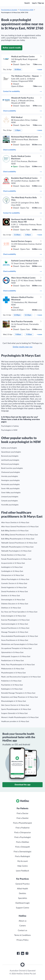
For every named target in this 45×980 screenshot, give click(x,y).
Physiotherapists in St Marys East (13, 673)
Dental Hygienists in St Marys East (14, 588)
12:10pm (28, 315)
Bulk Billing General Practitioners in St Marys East (19, 535)
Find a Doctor (22, 813)
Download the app (22, 785)
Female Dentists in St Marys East (13, 555)
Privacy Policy (22, 940)
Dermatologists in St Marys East (13, 600)
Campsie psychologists (9, 501)
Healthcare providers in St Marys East (15, 722)
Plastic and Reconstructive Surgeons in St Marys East (21, 677)
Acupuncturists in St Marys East (13, 563)
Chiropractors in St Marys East (12, 575)
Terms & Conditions (22, 935)
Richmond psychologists (10, 464)
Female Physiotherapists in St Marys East (16, 559)
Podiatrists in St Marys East (11, 681)
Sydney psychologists (9, 448)
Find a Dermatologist (22, 852)
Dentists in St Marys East (11, 596)
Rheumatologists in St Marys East (14, 701)
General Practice (22, 884)
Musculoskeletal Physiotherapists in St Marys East (20, 636)
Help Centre (22, 866)
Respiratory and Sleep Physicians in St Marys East (19, 697)
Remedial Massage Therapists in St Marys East (18, 693)
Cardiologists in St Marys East (12, 571)
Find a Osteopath (23, 847)
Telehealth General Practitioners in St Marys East (19, 543)
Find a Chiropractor (23, 833)
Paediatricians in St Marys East (12, 661)
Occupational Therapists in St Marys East (16, 648)
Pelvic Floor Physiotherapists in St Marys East (18, 665)
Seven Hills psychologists (10, 489)
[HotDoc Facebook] (18, 953)
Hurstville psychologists (10, 505)
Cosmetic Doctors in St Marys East (14, 583)
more (39, 70)
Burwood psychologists (10, 456)
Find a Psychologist (23, 837)
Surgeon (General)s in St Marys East (14, 713)
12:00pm (17, 315)
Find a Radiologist (22, 856)
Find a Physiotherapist (22, 823)
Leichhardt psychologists (10, 460)
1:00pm (28, 235)
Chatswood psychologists (11, 472)
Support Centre (22, 908)
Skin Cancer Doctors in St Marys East (15, 705)
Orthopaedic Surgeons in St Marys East (16, 657)
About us (23, 921)
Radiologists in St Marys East (12, 689)
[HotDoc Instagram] (27, 953)
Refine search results (12, 48)
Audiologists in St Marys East (12, 567)
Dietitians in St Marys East (11, 608)
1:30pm (18, 130)
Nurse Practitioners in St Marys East (15, 640)
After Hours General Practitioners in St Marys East (20, 527)
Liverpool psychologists (10, 497)
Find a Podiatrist (23, 828)
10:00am (18, 70)
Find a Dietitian (23, 842)
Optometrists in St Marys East (12, 652)
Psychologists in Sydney (10, 426)
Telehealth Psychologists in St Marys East (16, 551)
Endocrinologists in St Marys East (13, 616)
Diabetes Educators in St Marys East (15, 604)
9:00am (18, 335)
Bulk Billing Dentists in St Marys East (15, 531)
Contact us (22, 930)
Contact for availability (22, 91)
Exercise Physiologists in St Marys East (15, 620)
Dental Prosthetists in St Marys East (15, 592)
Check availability (22, 111)
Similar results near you (23, 347)
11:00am (17, 235)
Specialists (23, 898)
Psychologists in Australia (9, 10)
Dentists (22, 893)
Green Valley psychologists (11, 493)
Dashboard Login (23, 903)
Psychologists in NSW (26, 10)
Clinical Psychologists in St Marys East (15, 579)
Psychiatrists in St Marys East (12, 685)
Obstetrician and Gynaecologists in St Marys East (19, 644)
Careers (23, 926)
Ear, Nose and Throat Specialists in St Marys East (19, 612)
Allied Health (22, 889)
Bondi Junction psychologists (12, 468)
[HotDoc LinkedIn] (23, 953)
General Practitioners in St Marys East (15, 628)
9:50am (29, 335)
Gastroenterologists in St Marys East (15, 624)
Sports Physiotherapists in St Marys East (16, 709)
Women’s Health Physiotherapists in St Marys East (20, 717)
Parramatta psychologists (10, 485)
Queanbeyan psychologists (11, 452)
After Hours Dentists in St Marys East (15, 523)
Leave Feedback (22, 871)
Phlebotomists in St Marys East (13, 669)
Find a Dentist (22, 818)
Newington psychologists (10, 480)
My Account (23, 861)
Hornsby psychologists (10, 476)
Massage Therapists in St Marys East (15, 632)
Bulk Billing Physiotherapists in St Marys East (18, 539)
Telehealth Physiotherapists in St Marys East (17, 547)
